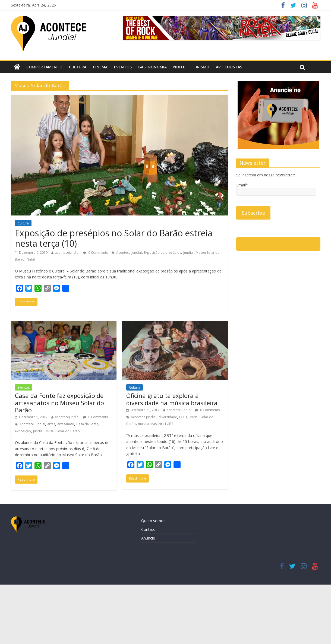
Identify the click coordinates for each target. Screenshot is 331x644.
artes (51, 424)
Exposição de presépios (163, 253)
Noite (179, 67)
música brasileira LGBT (156, 424)
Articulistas (229, 67)
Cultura (78, 67)
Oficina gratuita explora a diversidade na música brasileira (172, 399)
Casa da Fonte (87, 424)
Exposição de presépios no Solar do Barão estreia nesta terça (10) (114, 238)
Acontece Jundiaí (129, 253)
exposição (23, 431)
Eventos (123, 67)
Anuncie (148, 538)
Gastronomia (152, 67)
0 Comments (95, 253)
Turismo (201, 67)
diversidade (168, 417)
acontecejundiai (67, 253)
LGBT (183, 417)
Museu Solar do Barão (63, 431)
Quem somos (153, 521)
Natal (31, 259)
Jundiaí (188, 253)
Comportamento (44, 67)
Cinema (100, 67)
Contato (148, 529)
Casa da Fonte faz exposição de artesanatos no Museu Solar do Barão (59, 403)
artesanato (66, 424)
